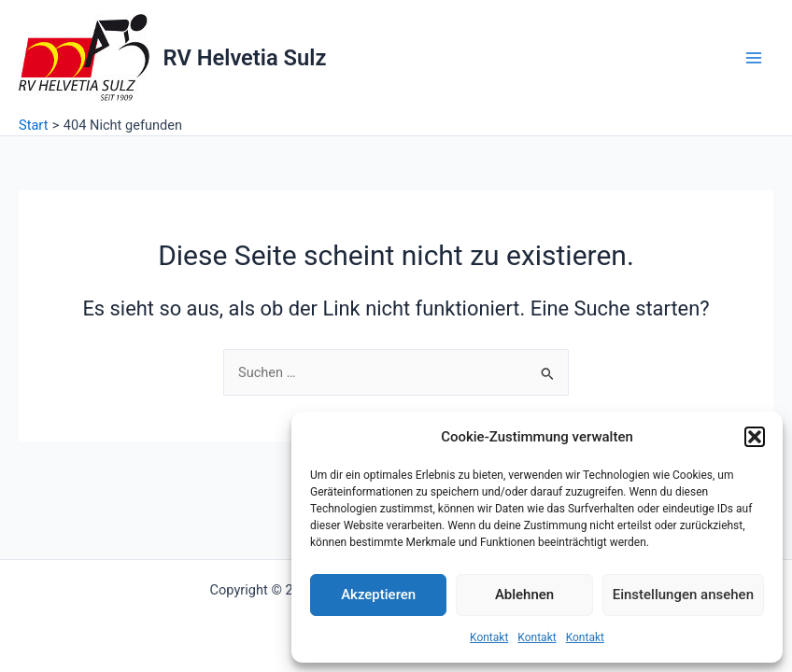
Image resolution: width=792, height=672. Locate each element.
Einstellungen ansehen (683, 595)
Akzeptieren (378, 595)
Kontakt (489, 637)
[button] (755, 437)
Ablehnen (524, 595)
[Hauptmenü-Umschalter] (754, 58)
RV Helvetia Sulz (245, 58)
